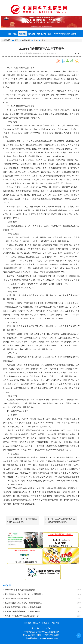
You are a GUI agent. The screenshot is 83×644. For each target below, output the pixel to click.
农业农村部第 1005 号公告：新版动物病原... (23, 603)
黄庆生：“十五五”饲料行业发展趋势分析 (22, 616)
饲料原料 (31, 34)
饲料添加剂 (41, 34)
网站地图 (46, 623)
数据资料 (22, 34)
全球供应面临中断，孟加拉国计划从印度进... (24, 594)
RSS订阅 (55, 623)
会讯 (50, 34)
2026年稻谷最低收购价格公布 (17, 598)
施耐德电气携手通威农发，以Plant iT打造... (23, 611)
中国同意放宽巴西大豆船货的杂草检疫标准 (23, 607)
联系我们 (37, 623)
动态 (15, 34)
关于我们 (28, 623)
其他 (36, 40)
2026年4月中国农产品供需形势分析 (20, 590)
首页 (9, 34)
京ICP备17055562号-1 (41, 628)
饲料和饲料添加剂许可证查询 (65, 34)
